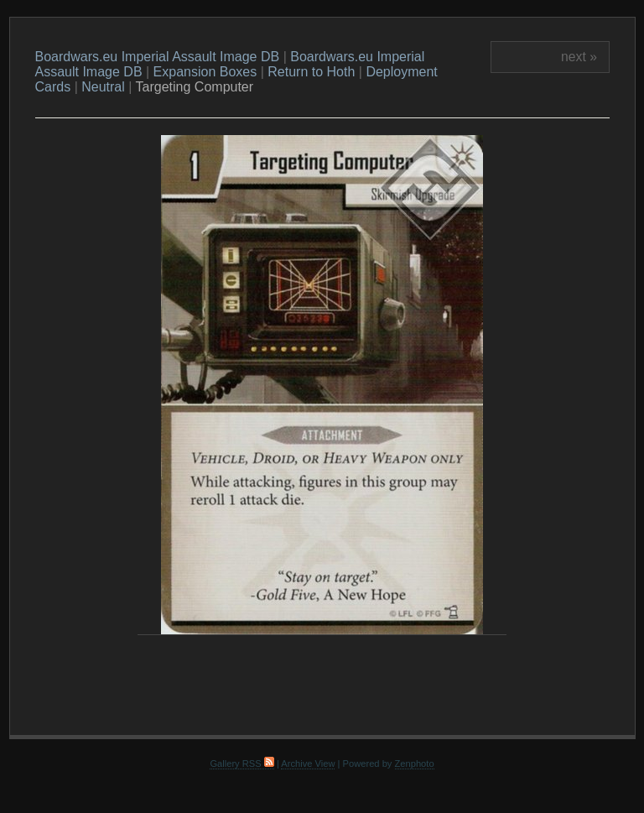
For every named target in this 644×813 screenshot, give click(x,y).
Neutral (103, 87)
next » (579, 57)
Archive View (308, 763)
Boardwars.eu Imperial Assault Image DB (158, 57)
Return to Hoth (311, 72)
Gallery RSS (241, 763)
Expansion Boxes (205, 72)
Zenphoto (415, 763)
